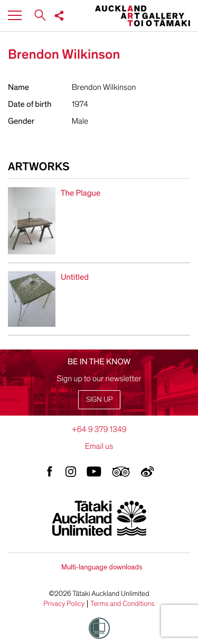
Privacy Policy (64, 604)
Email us (99, 446)
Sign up (99, 399)
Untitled (75, 277)
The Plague (81, 193)
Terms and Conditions (122, 604)
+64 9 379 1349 (99, 429)
